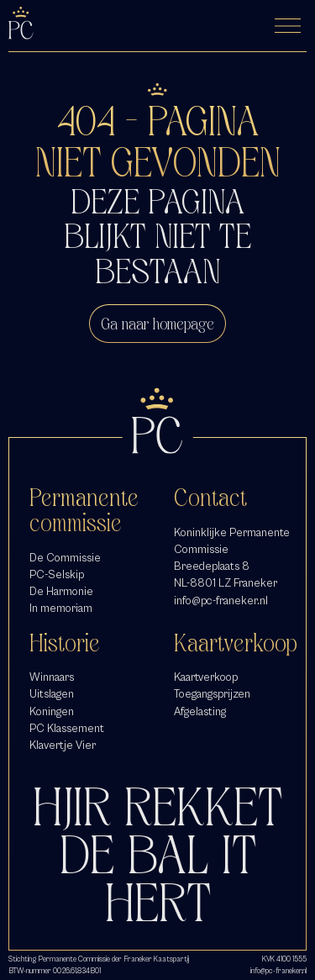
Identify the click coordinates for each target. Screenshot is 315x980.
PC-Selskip (57, 574)
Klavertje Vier (63, 745)
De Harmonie (61, 591)
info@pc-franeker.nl (221, 601)
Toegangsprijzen (212, 694)
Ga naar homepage (157, 324)
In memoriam (61, 608)
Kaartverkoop (206, 677)
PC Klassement (67, 728)
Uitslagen (52, 694)
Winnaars (52, 677)
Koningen (52, 711)
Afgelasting (200, 711)
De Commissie (65, 558)
